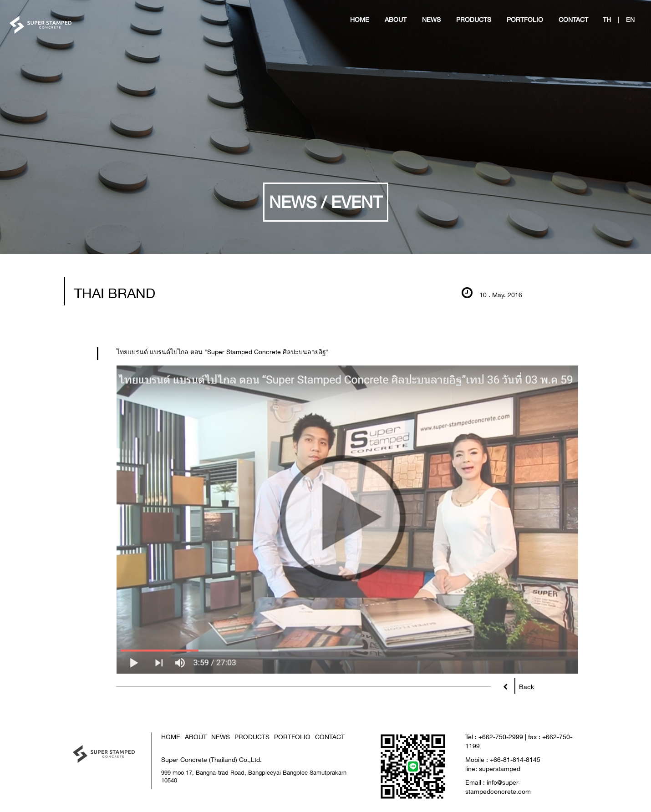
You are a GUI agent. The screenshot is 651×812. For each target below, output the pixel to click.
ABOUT (196, 737)
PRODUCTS (252, 737)
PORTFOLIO (292, 737)
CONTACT (330, 737)
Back (524, 685)
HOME (171, 737)
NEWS (221, 737)
